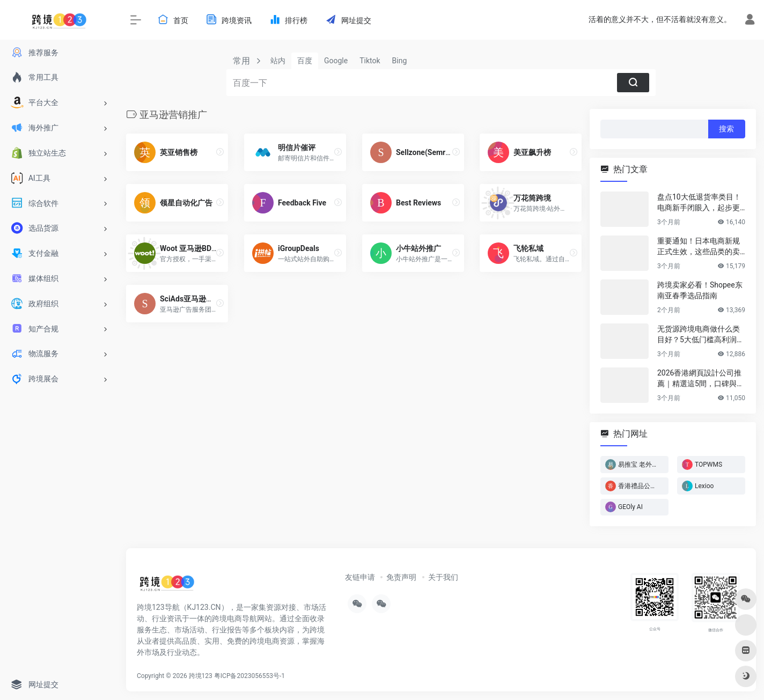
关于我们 (443, 577)
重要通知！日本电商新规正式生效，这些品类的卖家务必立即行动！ (699, 247)
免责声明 (401, 577)
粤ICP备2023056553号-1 (249, 676)
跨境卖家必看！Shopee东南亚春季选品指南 (700, 290)
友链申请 (360, 577)
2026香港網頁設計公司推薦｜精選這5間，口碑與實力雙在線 (701, 379)
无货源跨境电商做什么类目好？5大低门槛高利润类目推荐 (701, 335)
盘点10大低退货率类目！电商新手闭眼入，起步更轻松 (699, 203)
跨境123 (201, 676)
